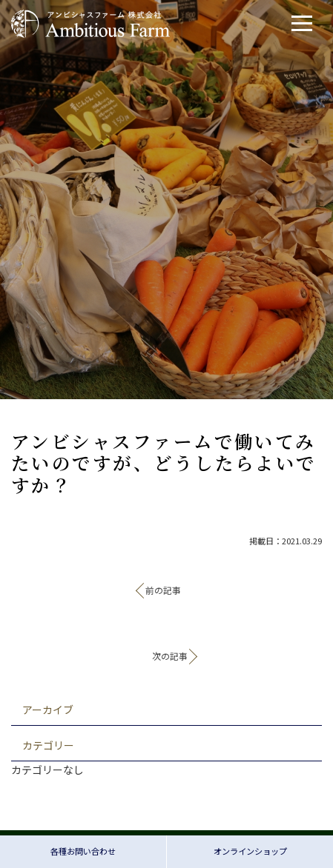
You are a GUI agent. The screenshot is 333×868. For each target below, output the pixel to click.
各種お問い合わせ (83, 851)
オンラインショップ (250, 851)
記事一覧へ (167, 625)
